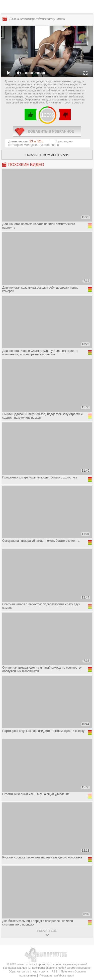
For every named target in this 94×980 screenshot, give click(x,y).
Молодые (30, 145)
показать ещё (47, 931)
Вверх (84, 916)
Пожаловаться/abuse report (57, 975)
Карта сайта (40, 971)
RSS (55, 971)
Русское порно (49, 145)
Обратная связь (19, 971)
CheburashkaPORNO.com (48, 8)
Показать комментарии (47, 155)
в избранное (47, 131)
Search (86, 7)
